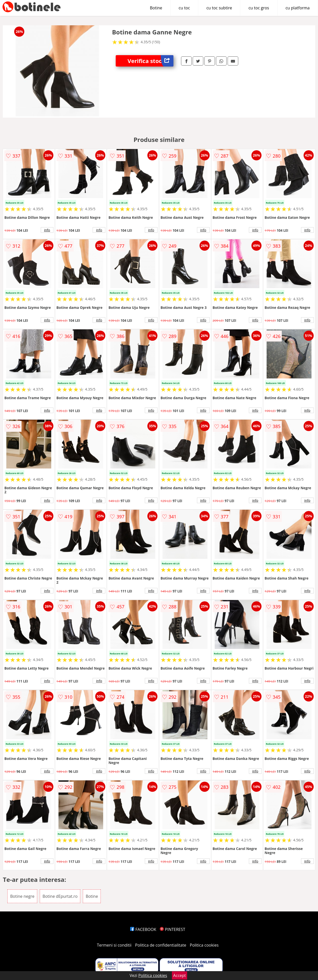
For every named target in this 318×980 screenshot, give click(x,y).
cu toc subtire (219, 8)
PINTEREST (172, 929)
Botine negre (22, 896)
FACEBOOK (143, 929)
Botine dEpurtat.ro (60, 896)
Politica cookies (204, 945)
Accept (180, 975)
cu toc (184, 8)
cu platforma (298, 8)
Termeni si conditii (114, 945)
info (47, 230)
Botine (156, 8)
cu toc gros (259, 8)
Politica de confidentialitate (161, 945)
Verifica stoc (151, 61)
